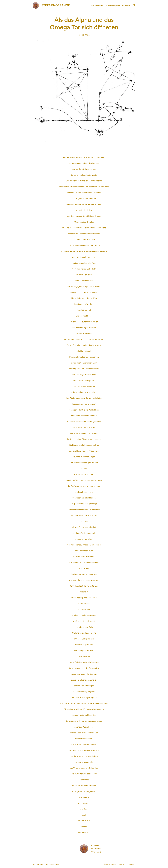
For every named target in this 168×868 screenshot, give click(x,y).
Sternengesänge (56, 5)
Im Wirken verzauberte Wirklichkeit (96, 849)
